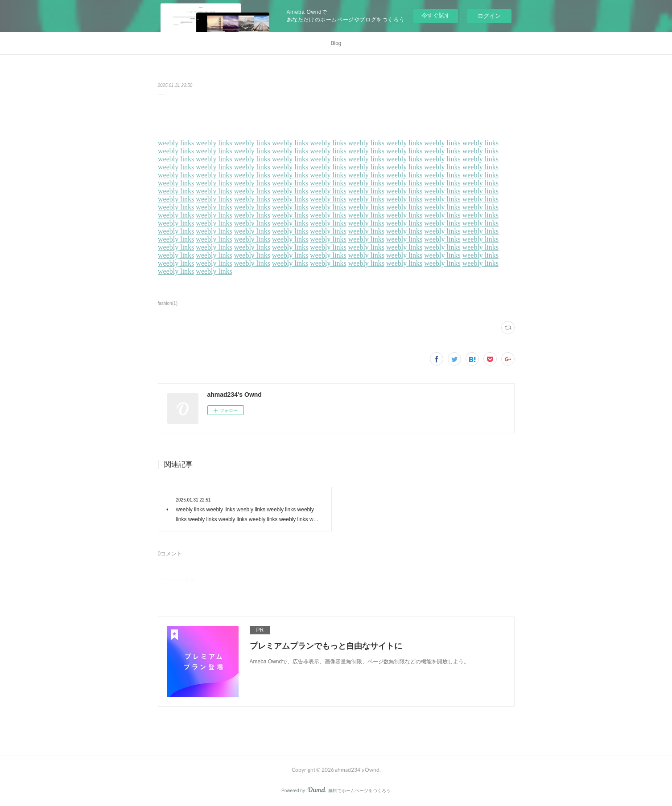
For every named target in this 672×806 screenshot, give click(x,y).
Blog (336, 43)
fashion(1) (168, 303)
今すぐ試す (436, 15)
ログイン (489, 16)
